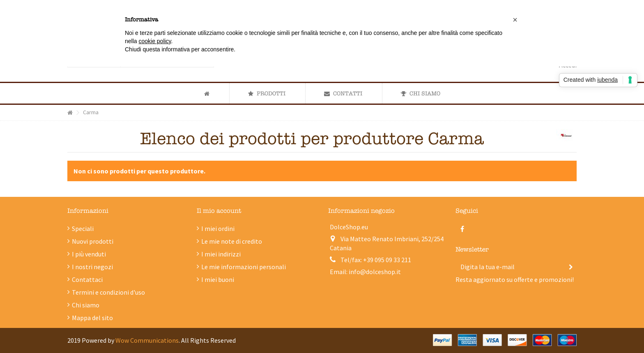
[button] (267, 93)
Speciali (83, 228)
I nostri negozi (92, 267)
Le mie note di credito (232, 241)
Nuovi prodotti (93, 241)
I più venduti (89, 254)
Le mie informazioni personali (244, 267)
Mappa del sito (92, 318)
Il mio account (219, 211)
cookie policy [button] (155, 41)
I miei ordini (218, 228)
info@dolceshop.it (375, 272)
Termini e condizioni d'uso (108, 292)
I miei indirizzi (221, 254)
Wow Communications (147, 340)
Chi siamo (86, 305)
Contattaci (87, 279)
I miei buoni (218, 279)
